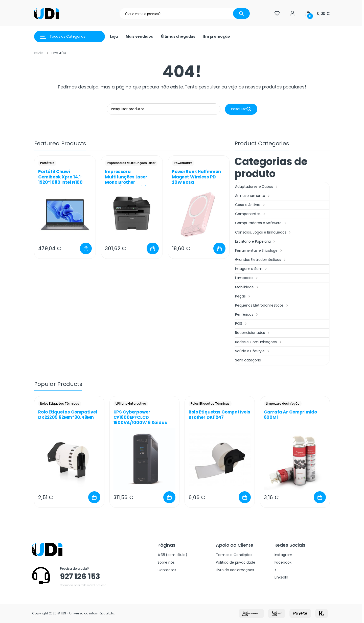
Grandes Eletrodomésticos (261, 260)
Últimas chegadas (178, 36)
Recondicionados (253, 333)
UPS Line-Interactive (131, 403)
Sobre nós (166, 562)
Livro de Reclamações (235, 570)
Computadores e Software (261, 223)
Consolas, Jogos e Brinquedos (264, 233)
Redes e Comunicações (259, 342)
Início (39, 53)
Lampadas (247, 278)
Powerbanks (183, 163)
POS (241, 324)
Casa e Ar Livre (251, 205)
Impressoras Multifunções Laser (131, 163)
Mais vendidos (139, 36)
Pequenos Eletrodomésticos (262, 306)
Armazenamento (253, 196)
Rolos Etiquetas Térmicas (60, 403)
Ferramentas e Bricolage (259, 251)
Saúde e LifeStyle (253, 351)
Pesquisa (241, 109)
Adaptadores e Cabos (257, 187)
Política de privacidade (236, 562)
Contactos (167, 570)
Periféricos (247, 315)
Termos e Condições (234, 555)
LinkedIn (281, 577)
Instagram (283, 555)
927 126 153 (80, 576)
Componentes (251, 214)
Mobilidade (247, 287)
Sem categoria (248, 360)
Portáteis (47, 163)
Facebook (283, 562)
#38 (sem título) (172, 555)
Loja (114, 36)
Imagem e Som (252, 269)
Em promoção (217, 36)
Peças (243, 296)
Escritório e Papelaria (256, 242)
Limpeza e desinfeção (283, 403)
